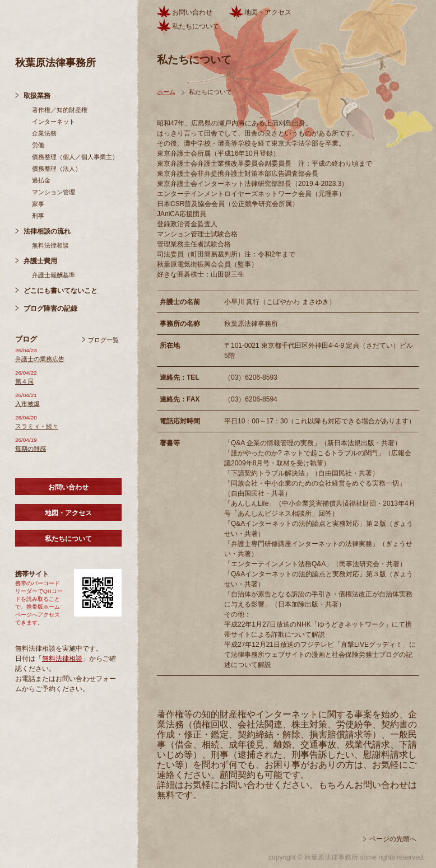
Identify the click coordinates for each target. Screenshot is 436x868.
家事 (38, 204)
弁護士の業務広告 (40, 359)
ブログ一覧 (103, 340)
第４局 (24, 381)
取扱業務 (37, 96)
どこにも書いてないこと (61, 291)
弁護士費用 (40, 261)
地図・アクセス (68, 513)
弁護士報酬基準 (54, 275)
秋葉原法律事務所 (55, 63)
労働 (38, 145)
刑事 (38, 216)
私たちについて (68, 539)
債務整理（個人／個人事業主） (75, 157)
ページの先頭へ (393, 839)
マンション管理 (54, 192)
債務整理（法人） (57, 169)
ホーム (166, 92)
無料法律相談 (50, 245)
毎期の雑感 (31, 449)
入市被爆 (27, 404)
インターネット (54, 122)
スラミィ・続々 (37, 426)
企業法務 (44, 133)
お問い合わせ (68, 487)
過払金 (41, 180)
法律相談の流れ (47, 231)
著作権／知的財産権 (60, 110)
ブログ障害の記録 (50, 309)
